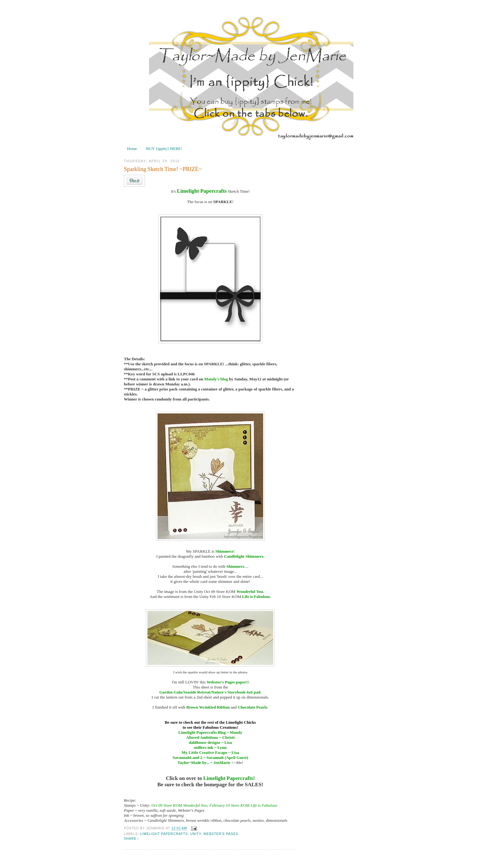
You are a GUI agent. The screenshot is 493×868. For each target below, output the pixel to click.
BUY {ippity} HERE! (164, 149)
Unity (196, 834)
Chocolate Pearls (252, 707)
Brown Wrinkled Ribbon (208, 707)
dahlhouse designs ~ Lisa (210, 742)
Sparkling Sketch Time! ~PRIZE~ (163, 169)
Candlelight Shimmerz (244, 556)
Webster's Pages (221, 834)
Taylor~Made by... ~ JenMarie (204, 763)
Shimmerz (224, 551)
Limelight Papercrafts (202, 191)
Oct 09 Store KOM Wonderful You (179, 805)
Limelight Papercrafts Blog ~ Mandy (210, 732)
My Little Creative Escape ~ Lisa (210, 752)
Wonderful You (250, 592)
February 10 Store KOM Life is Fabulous (243, 805)
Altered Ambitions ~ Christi (210, 737)
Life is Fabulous (256, 597)
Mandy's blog (216, 379)
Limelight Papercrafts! (229, 778)
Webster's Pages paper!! (228, 682)
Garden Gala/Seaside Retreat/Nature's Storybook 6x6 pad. (210, 692)
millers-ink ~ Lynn (210, 747)
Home (132, 149)
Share (130, 839)
